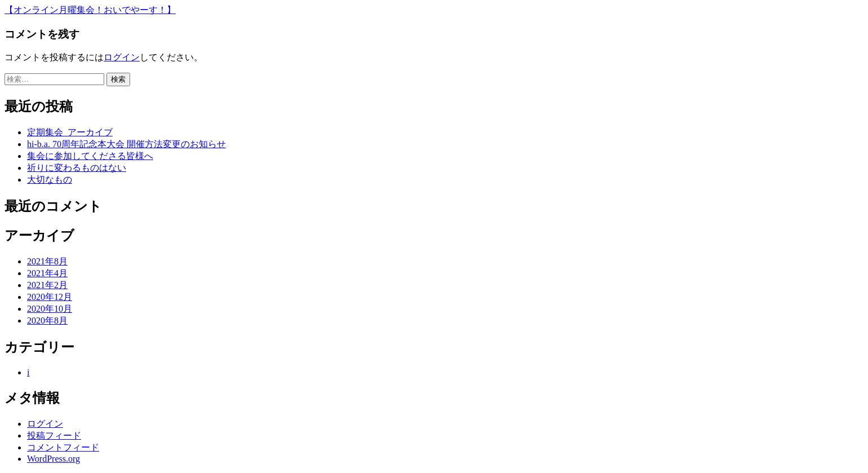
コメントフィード (63, 447)
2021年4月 (47, 273)
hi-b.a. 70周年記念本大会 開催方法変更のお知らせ (126, 144)
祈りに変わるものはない (77, 168)
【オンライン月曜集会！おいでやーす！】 (90, 10)
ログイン (122, 57)
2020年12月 (50, 297)
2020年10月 (50, 309)
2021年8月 (47, 261)
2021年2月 (47, 285)
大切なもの (50, 180)
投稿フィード (54, 436)
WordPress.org (54, 459)
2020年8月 (47, 321)
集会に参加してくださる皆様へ (90, 156)
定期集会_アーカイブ (70, 132)
